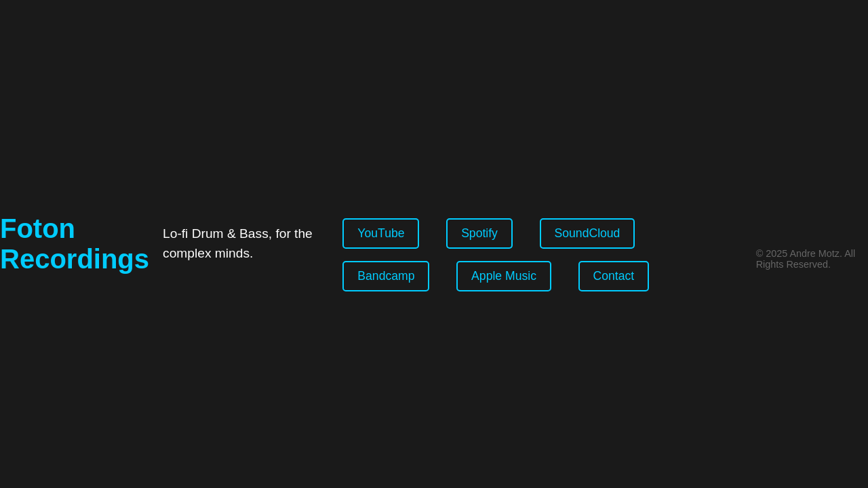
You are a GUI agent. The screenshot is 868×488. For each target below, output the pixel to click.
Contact (614, 276)
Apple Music (504, 276)
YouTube (381, 233)
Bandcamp (386, 276)
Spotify (479, 233)
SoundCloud (588, 233)
